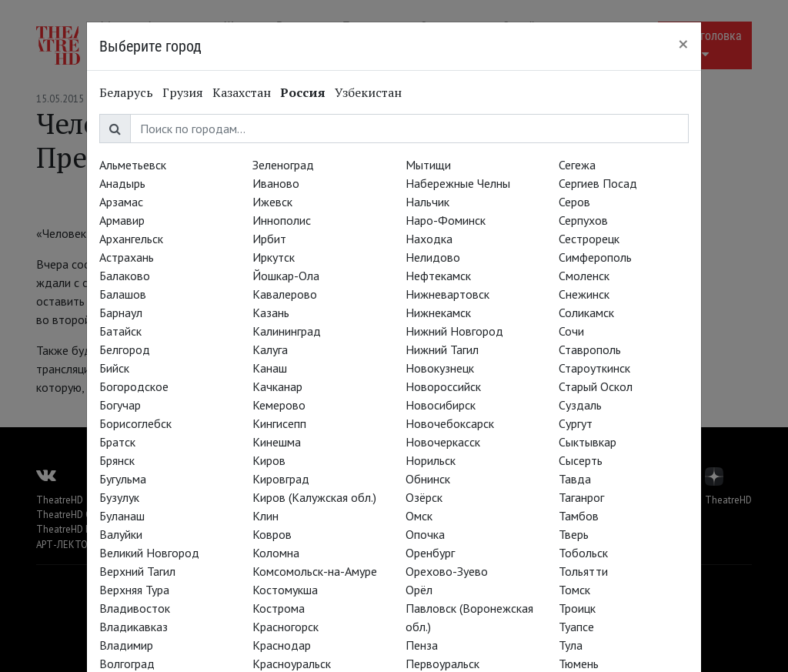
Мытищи (428, 165)
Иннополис (282, 220)
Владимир (126, 645)
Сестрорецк (589, 239)
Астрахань (127, 257)
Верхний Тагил (137, 571)
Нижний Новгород (454, 331)
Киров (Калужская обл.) (314, 497)
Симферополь (595, 257)
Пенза (422, 645)
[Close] (683, 44)
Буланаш (122, 516)
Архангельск (131, 239)
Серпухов (583, 220)
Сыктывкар (588, 442)
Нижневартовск (447, 294)
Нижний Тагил (442, 349)
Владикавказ (134, 627)
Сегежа (577, 165)
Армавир (122, 220)
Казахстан (242, 92)
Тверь (574, 534)
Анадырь (122, 183)
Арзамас (121, 202)
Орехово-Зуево (447, 571)
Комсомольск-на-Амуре (315, 571)
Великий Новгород (149, 553)
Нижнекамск (438, 313)
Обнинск (428, 479)
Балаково (125, 276)
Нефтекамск (438, 276)
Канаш (270, 368)
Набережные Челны (458, 183)
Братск (117, 442)
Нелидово (433, 257)
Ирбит (269, 239)
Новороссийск (443, 386)
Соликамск (586, 313)
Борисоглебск (135, 423)
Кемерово (279, 405)
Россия (303, 92)
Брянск (117, 460)
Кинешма (277, 442)
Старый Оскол (596, 386)
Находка (429, 239)
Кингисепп (279, 423)
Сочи (571, 331)
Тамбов (579, 516)
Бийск (114, 368)
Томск (574, 590)
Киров (269, 460)
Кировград (281, 479)
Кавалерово (285, 294)
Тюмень (579, 664)
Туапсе (576, 627)
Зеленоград (283, 165)
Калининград (287, 331)
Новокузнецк (440, 368)
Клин (265, 516)
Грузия (183, 92)
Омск (419, 516)
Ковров (272, 534)
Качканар (277, 386)
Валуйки (121, 534)
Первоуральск (442, 664)
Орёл (419, 590)
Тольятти (583, 571)
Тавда (575, 479)
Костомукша (285, 590)
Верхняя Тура (134, 590)
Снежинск (584, 294)
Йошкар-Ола (286, 276)
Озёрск (424, 497)
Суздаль (580, 405)
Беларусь (126, 92)
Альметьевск (133, 165)
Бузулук (119, 497)
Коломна (276, 553)
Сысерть (581, 460)
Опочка (425, 534)
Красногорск (285, 627)
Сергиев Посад (598, 183)
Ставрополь (590, 349)
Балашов (123, 294)
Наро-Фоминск (446, 220)
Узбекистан (368, 92)
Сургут (576, 423)
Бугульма (123, 479)
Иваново (276, 183)
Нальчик (427, 202)
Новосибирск (441, 405)
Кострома (279, 608)
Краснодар (282, 645)
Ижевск (272, 202)
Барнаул (121, 313)
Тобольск (583, 553)
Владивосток (135, 608)
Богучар (120, 405)
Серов (574, 202)
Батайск (120, 331)
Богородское (134, 386)
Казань (271, 313)
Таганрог (581, 497)
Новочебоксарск (450, 423)
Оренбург (430, 553)
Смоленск (584, 276)
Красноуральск (292, 664)
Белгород (125, 349)
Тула (571, 645)
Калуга (270, 349)
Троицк (577, 608)
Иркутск (274, 257)
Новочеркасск (443, 442)
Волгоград (127, 664)
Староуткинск (594, 368)
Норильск (431, 460)
